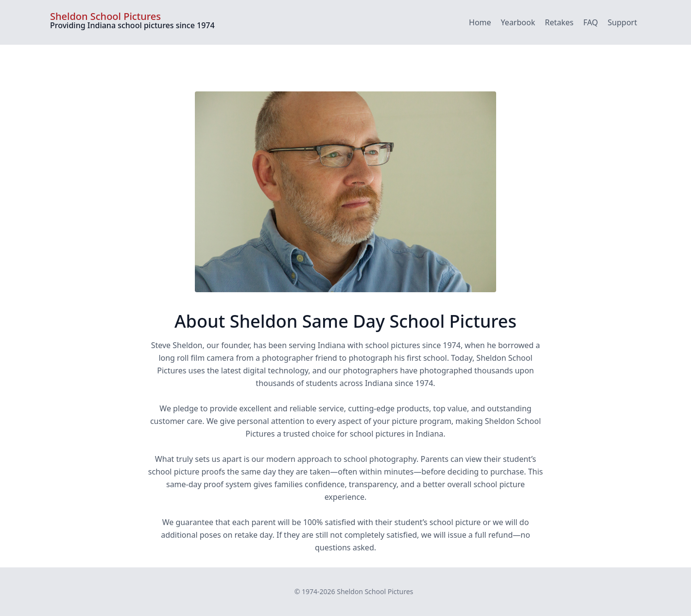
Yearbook (518, 22)
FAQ (590, 22)
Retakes (559, 22)
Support (622, 22)
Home (480, 22)
